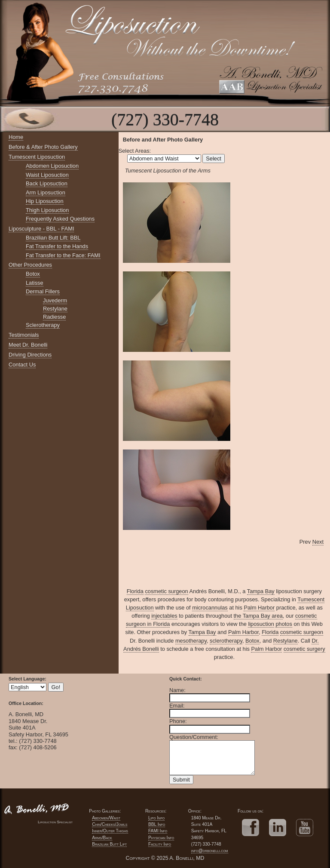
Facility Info (160, 844)
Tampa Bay (261, 591)
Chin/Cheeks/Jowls (110, 824)
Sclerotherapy (43, 325)
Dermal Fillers (43, 291)
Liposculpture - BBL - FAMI (41, 229)
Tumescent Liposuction (37, 157)
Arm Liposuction (46, 192)
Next (318, 542)
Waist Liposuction (47, 175)
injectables (164, 616)
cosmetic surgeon (166, 591)
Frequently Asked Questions (60, 219)
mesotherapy (191, 641)
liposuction (261, 624)
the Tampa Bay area (258, 616)
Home (16, 137)
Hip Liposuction (45, 201)
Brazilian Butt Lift (109, 844)
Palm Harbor (259, 608)
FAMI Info (158, 831)
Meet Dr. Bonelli (28, 345)
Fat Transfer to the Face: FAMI (63, 255)
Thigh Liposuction (47, 210)
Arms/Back (102, 838)
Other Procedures (30, 265)
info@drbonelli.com (210, 851)
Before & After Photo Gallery (43, 147)
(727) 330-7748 (165, 119)
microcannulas (210, 608)
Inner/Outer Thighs (110, 831)
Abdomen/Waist (106, 818)
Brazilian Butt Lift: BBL (53, 238)
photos (284, 624)
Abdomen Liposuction (52, 166)
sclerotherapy (226, 641)
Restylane (55, 309)
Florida (135, 591)
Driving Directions (30, 355)
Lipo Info (156, 818)
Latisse (35, 283)
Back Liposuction (47, 183)
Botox (33, 274)
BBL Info (157, 824)
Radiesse (54, 317)
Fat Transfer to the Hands (57, 246)
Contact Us (22, 365)
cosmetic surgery (304, 649)
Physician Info (161, 838)
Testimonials (24, 335)
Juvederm (55, 300)
